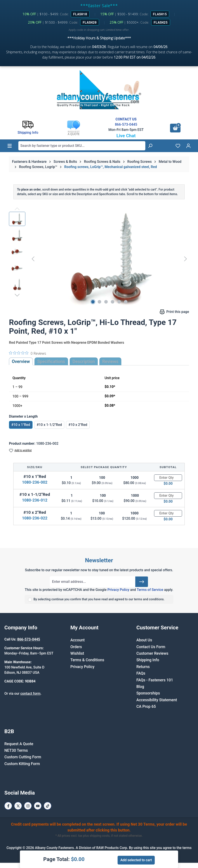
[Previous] (33, 259)
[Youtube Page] (38, 806)
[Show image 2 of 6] (99, 302)
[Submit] (142, 582)
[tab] (84, 361)
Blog (140, 687)
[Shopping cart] (175, 128)
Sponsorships (148, 693)
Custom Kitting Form (22, 764)
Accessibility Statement (157, 700)
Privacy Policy (118, 590)
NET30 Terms (16, 750)
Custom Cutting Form (23, 757)
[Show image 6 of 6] (126, 302)
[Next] (186, 259)
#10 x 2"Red (78, 425)
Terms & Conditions (87, 660)
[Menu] (10, 146)
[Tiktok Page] (48, 806)
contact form (30, 694)
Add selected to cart (136, 860)
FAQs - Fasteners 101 (155, 680)
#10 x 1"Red (21, 425)
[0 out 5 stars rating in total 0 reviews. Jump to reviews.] (28, 353)
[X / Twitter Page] (18, 806)
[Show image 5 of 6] (119, 302)
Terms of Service (150, 590)
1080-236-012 (35, 500)
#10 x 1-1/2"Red (49, 425)
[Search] (150, 146)
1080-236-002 (35, 482)
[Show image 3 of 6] (106, 302)
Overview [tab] (21, 361)
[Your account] (188, 146)
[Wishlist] (178, 146)
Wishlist (77, 653)
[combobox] (82, 146)
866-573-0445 (126, 124)
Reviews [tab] (110, 361)
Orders (76, 647)
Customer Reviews (152, 653)
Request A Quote (19, 744)
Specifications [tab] (51, 361)
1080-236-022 (35, 518)
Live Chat (126, 136)
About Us (144, 640)
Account (77, 640)
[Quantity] (168, 478)
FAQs (141, 673)
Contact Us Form (151, 647)
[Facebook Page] (8, 806)
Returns (143, 667)
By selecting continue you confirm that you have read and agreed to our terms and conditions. (99, 599)
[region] (99, 259)
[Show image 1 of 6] (93, 302)
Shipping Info (148, 660)
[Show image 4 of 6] (113, 302)
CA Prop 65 (146, 707)
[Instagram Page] (28, 806)
